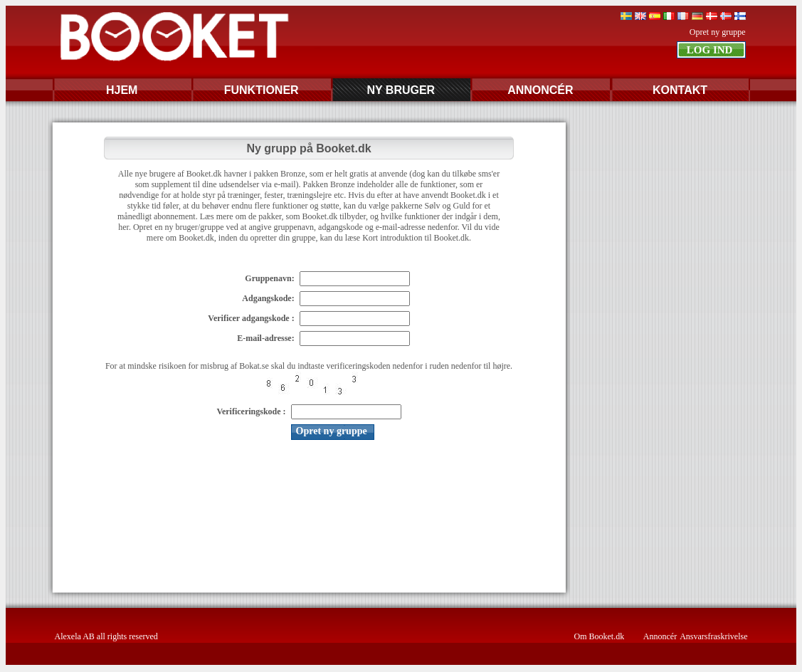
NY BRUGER (401, 90)
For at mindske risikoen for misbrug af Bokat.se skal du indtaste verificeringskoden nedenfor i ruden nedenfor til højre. (309, 366)
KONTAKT (680, 90)
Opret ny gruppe (718, 32)
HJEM (122, 90)
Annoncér (660, 636)
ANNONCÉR (540, 90)
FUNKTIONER (262, 90)
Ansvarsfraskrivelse (713, 636)
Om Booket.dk (600, 636)
